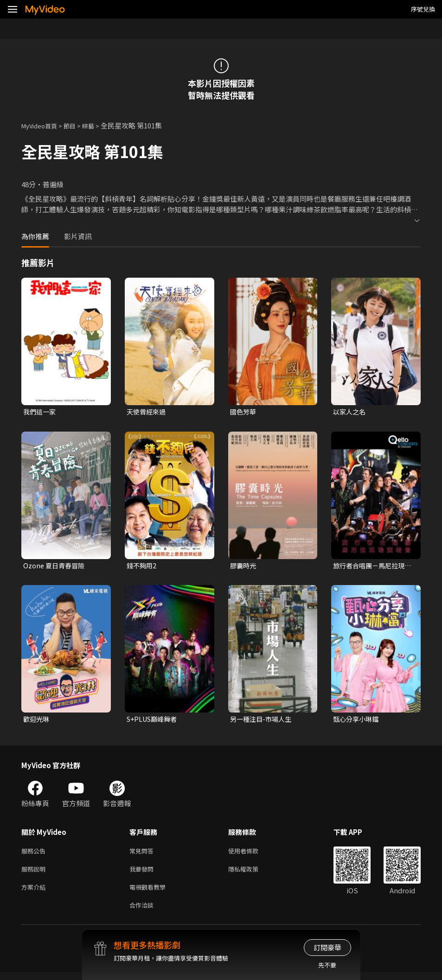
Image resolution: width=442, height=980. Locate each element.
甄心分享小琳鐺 (357, 721)
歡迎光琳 (37, 721)
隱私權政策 (251, 873)
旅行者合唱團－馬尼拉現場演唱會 (371, 567)
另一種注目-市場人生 (263, 721)
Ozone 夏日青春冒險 (55, 567)
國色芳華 (244, 412)
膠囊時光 (244, 567)
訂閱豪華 (327, 947)
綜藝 (97, 125)
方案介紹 (35, 893)
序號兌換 (423, 9)
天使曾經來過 (147, 412)
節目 (77, 125)
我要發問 (143, 873)
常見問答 (143, 854)
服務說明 (35, 873)
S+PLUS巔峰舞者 (154, 721)
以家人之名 (350, 412)
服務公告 (35, 854)
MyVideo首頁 (42, 125)
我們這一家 (41, 412)
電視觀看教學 (150, 893)
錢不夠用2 (142, 567)
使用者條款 (251, 854)
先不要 (327, 965)
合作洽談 (143, 912)
